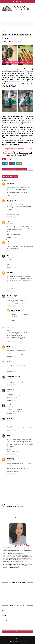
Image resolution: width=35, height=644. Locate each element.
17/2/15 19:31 (10, 420)
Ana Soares (10, 390)
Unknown (10, 222)
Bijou (8, 435)
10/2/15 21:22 (10, 392)
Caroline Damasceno (13, 376)
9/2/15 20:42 (10, 202)
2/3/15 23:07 (10, 461)
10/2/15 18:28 (10, 363)
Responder (9, 195)
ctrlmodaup (10, 183)
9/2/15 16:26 (10, 185)
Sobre (18, 639)
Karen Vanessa (11, 326)
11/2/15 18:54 (10, 407)
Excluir (14, 195)
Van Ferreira (10, 418)
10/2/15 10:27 (10, 244)
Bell (8, 255)
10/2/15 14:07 (10, 298)
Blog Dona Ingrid (12, 296)
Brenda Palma (11, 200)
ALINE (8, 346)
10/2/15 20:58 (10, 378)
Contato (24, 639)
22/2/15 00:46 (10, 437)
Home (12, 639)
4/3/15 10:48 (14, 312)
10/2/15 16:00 (10, 328)
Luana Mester (8, 41)
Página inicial (5, 30)
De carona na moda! (22, 642)
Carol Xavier (11, 405)
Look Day (10, 361)
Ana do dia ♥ (14, 398)
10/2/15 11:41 (9, 274)
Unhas (11, 30)
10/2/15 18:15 (10, 348)
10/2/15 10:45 (10, 257)
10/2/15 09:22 (10, 224)
